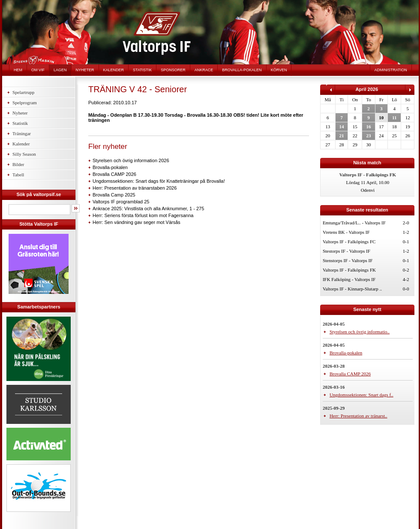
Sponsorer (173, 70)
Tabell (18, 175)
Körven (279, 70)
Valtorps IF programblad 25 (121, 202)
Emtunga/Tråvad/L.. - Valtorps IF (354, 223)
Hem (18, 70)
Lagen (60, 70)
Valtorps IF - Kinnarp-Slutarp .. (352, 289)
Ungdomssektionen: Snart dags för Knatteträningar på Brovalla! (159, 181)
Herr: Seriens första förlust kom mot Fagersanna (143, 215)
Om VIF (38, 70)
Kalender (114, 70)
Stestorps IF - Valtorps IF (346, 251)
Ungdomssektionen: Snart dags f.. (361, 395)
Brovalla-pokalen (242, 70)
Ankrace (204, 70)
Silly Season (24, 154)
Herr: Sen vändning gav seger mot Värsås (136, 222)
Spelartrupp (23, 92)
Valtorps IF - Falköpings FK (349, 270)
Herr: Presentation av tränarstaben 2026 (135, 188)
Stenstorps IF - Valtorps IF (348, 260)
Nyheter (85, 70)
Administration (391, 70)
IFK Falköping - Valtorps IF (349, 279)
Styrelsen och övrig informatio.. (360, 332)
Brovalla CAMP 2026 (114, 174)
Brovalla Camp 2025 (114, 195)
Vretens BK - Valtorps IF (346, 232)
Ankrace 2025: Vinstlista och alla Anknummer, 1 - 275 (148, 209)
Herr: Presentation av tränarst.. (358, 416)
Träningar (22, 133)
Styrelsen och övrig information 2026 (131, 160)
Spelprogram (25, 103)
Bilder (18, 164)
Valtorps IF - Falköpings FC (349, 242)
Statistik (142, 70)
